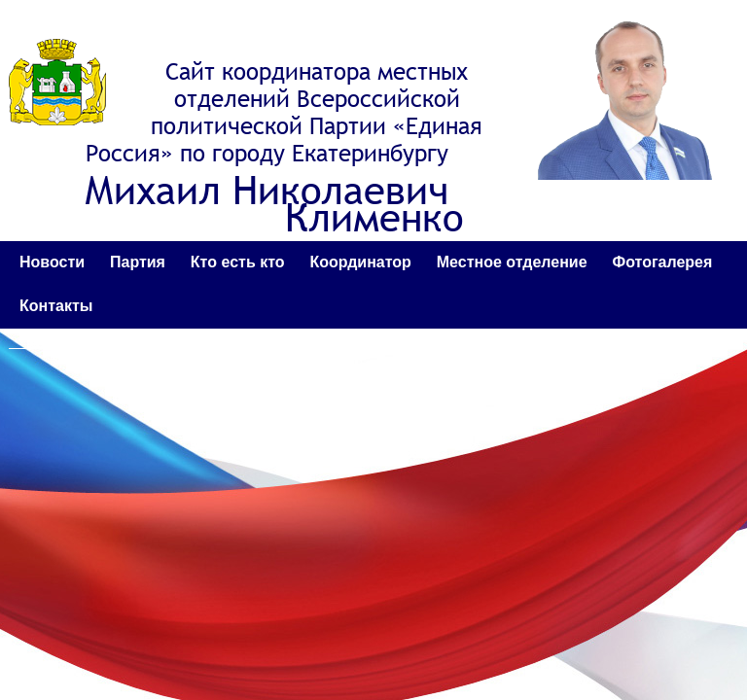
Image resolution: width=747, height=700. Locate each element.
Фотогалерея (663, 262)
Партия (138, 262)
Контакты (56, 306)
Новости (52, 262)
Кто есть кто (238, 262)
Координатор (360, 262)
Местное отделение (512, 262)
